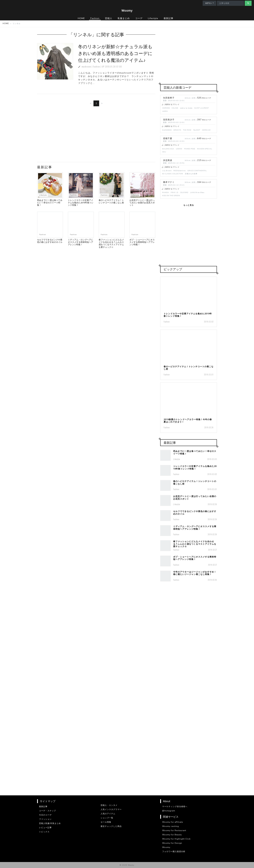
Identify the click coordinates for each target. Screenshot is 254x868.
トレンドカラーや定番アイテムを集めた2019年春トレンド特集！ (81, 203)
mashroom (86, 67)
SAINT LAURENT (202, 108)
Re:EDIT (197, 130)
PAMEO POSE (190, 149)
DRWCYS (177, 130)
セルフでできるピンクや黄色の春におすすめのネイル (50, 241)
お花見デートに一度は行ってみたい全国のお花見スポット (142, 203)
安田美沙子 (169, 120)
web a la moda (186, 108)
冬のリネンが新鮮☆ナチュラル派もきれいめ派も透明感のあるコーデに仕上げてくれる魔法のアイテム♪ (115, 53)
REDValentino (180, 171)
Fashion (96, 67)
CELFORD (184, 192)
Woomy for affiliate (173, 822)
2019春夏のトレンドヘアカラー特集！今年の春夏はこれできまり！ (188, 421)
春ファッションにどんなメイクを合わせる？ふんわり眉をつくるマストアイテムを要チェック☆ (111, 243)
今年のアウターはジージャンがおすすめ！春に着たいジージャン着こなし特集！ (195, 573)
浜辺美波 (168, 160)
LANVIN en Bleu (197, 192)
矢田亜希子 (169, 98)
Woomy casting (170, 826)
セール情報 (106, 822)
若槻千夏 (168, 138)
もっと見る (189, 205)
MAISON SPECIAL (205, 149)
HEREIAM (206, 130)
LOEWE (179, 149)
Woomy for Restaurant (174, 830)
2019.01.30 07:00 (113, 67)
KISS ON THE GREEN (171, 196)
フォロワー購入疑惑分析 (174, 851)
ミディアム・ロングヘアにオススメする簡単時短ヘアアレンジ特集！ (81, 242)
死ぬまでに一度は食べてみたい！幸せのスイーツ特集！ (50, 203)
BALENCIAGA (168, 149)
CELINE (175, 108)
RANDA (166, 192)
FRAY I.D (174, 192)
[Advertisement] (96, 135)
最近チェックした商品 (111, 826)
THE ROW (187, 130)
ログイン (209, 3)
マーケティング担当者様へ (175, 807)
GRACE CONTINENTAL (197, 171)
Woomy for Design (172, 843)
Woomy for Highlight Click (176, 839)
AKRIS (165, 111)
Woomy (127, 11)
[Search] (231, 3)
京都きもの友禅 (191, 174)
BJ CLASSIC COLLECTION (173, 174)
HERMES (166, 108)
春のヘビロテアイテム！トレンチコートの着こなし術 (111, 201)
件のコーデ (204, 98)
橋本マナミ (169, 182)
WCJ (164, 152)
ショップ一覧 (107, 818)
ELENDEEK (167, 130)
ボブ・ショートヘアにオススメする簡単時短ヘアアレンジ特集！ (142, 242)
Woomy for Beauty (172, 835)
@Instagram (169, 811)
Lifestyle (43, 195)
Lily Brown (167, 171)
